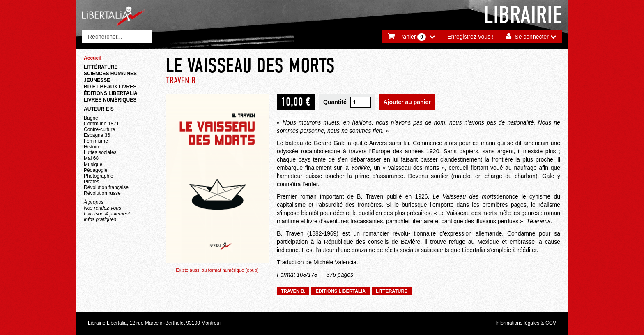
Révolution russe (102, 193)
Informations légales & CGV (526, 323)
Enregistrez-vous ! (470, 37)
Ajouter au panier (407, 102)
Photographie (99, 176)
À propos (94, 202)
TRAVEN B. (182, 80)
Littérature (101, 67)
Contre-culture (99, 129)
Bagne (91, 118)
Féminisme (96, 141)
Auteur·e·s (99, 109)
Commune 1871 (101, 124)
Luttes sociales (100, 152)
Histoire (92, 147)
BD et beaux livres (110, 87)
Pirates (91, 182)
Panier (413, 37)
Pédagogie (96, 170)
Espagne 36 (97, 135)
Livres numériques (110, 100)
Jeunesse (97, 80)
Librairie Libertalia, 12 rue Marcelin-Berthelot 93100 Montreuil (155, 323)
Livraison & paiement (107, 214)
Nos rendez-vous (102, 208)
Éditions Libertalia (111, 93)
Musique (93, 164)
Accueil (93, 58)
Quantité (335, 102)
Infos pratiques (100, 219)
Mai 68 (91, 158)
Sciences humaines (110, 74)
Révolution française (106, 187)
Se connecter (532, 37)
